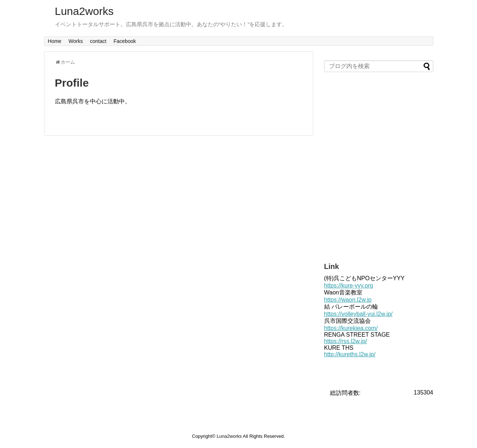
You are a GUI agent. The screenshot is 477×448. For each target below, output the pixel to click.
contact (98, 41)
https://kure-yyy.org (349, 286)
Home (54, 41)
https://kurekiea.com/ (351, 328)
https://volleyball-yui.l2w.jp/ (359, 314)
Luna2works (84, 11)
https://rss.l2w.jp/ (346, 341)
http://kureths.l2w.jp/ (350, 354)
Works (75, 41)
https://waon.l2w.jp (348, 300)
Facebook (125, 41)
